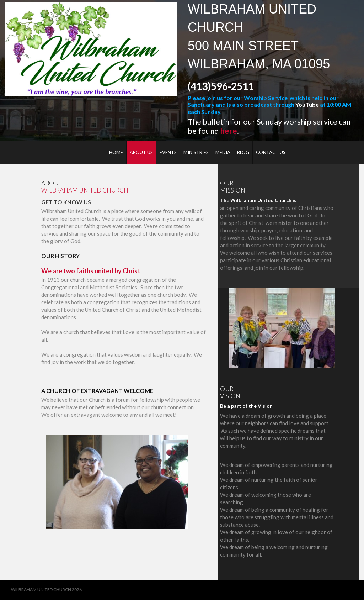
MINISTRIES (196, 152)
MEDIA (223, 152)
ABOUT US (141, 152)
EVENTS (168, 152)
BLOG (243, 152)
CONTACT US (271, 152)
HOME (116, 152)
